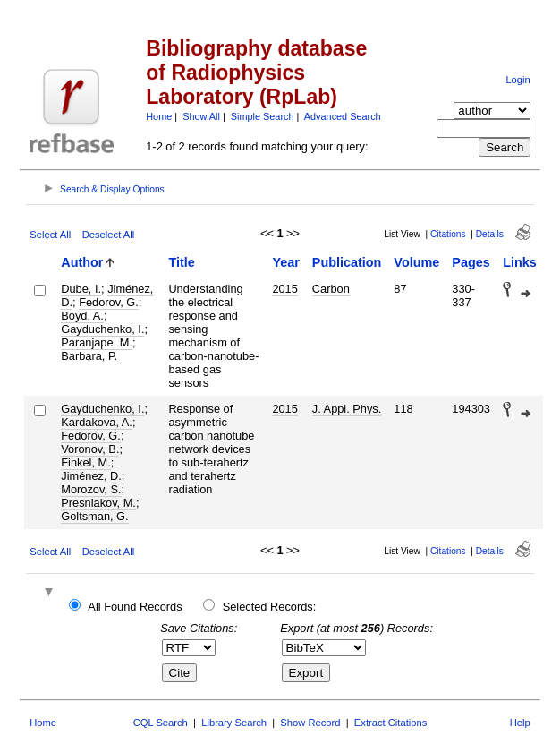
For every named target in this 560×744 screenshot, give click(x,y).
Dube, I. (81, 289)
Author (82, 262)
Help (520, 723)
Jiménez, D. (91, 476)
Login (518, 80)
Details (490, 234)
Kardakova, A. (97, 422)
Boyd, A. (82, 316)
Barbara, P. (89, 356)
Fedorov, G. (109, 302)
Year (285, 262)
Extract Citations (390, 723)
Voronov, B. (90, 449)
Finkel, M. (85, 462)
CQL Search (161, 723)
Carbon (331, 289)
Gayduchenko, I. (102, 329)
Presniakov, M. (98, 503)
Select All (50, 235)
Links (520, 262)
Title (181, 262)
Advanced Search (343, 116)
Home (159, 116)
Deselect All (108, 235)
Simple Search (263, 116)
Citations (448, 234)
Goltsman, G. (94, 516)
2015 (284, 289)
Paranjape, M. (97, 342)
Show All (201, 116)
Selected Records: (270, 607)
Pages (471, 262)
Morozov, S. (91, 489)
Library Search (234, 723)
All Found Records (135, 607)
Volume (416, 262)
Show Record (310, 723)
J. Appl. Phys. (347, 409)
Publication (347, 262)
